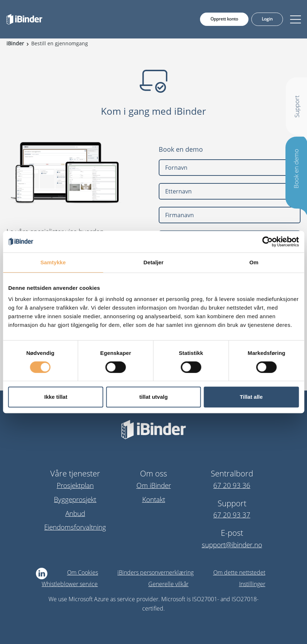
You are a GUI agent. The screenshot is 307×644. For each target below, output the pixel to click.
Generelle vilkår (168, 584)
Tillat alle (251, 397)
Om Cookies (83, 572)
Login (267, 19)
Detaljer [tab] (154, 262)
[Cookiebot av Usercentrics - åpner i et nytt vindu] (267, 242)
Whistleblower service (70, 584)
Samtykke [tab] (53, 262)
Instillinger (252, 584)
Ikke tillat (56, 397)
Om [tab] (254, 262)
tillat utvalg (153, 397)
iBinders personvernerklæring (155, 572)
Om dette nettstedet (239, 572)
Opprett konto (224, 19)
